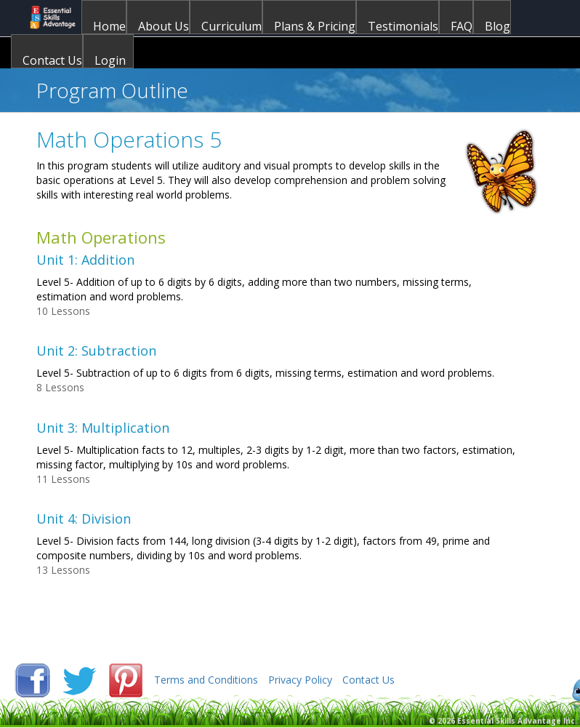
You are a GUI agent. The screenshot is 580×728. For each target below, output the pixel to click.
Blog (498, 26)
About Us (164, 26)
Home (109, 26)
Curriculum (231, 26)
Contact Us (52, 60)
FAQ (462, 26)
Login (110, 60)
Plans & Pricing (315, 26)
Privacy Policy (300, 680)
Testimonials (403, 26)
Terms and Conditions (206, 680)
